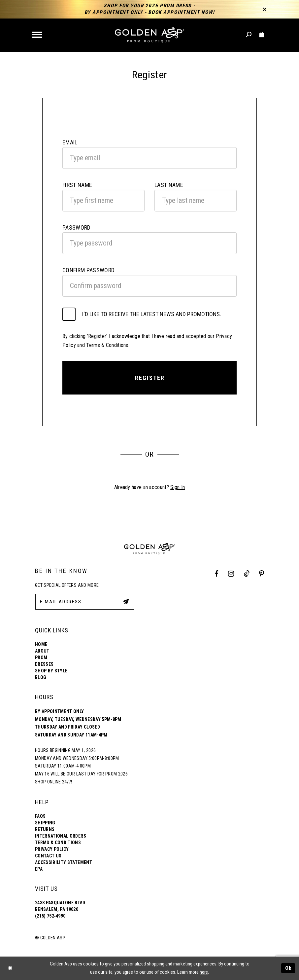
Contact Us (48, 856)
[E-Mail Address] (85, 602)
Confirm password (88, 270)
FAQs (40, 816)
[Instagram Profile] (231, 574)
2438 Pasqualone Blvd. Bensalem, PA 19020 (61, 906)
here (204, 972)
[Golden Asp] (149, 35)
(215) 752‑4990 (50, 916)
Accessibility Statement (64, 862)
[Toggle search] (249, 35)
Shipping (45, 823)
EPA (39, 869)
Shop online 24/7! (54, 782)
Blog (41, 677)
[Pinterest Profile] (262, 574)
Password (77, 227)
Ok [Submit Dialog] (288, 968)
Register (150, 378)
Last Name (169, 185)
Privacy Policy (52, 849)
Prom (41, 658)
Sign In (178, 487)
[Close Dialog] (10, 968)
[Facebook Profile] (217, 574)
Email (70, 142)
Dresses (44, 664)
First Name (77, 185)
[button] (38, 35)
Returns (45, 829)
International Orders (61, 836)
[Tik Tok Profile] (247, 574)
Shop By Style (51, 671)
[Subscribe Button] (126, 601)
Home (41, 644)
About (42, 651)
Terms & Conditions (58, 843)
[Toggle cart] (262, 35)
